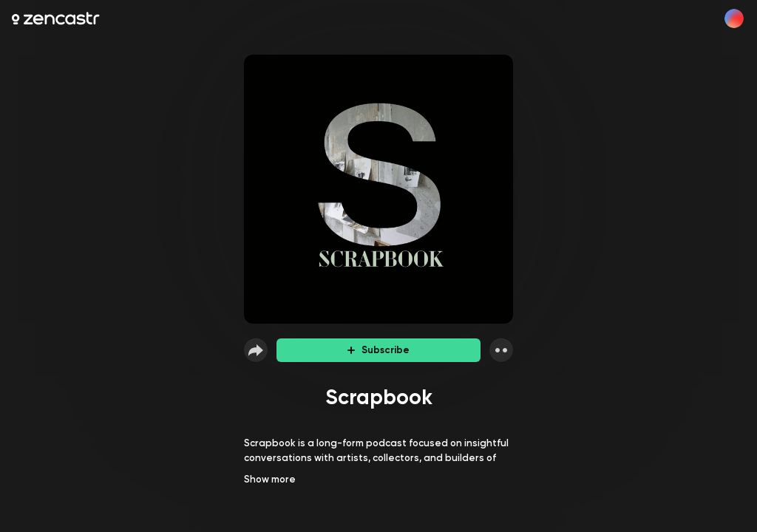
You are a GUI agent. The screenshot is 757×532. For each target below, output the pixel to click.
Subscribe (378, 350)
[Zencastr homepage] (56, 18)
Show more (270, 479)
